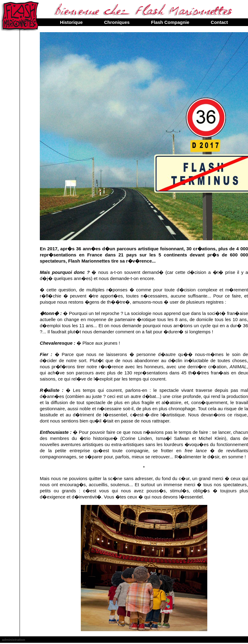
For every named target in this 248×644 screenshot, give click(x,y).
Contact (219, 22)
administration (13, 640)
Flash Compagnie (170, 22)
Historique (71, 22)
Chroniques (117, 22)
